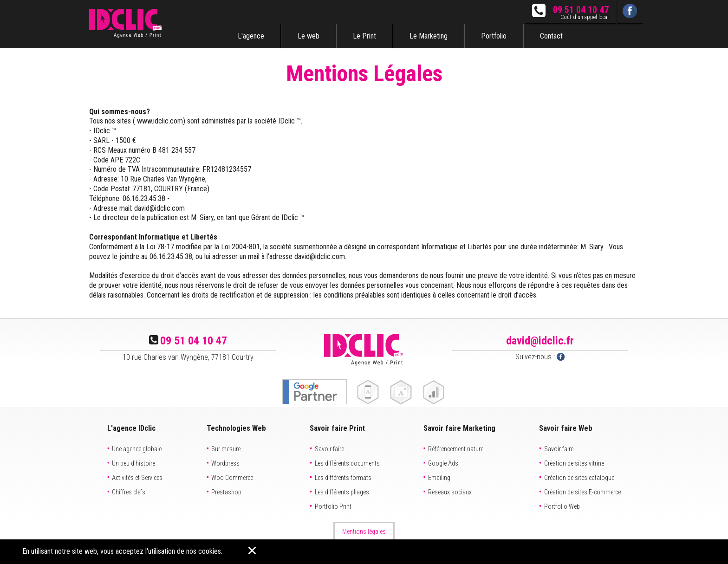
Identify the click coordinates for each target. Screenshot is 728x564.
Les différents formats (343, 478)
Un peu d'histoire (133, 463)
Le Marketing (429, 36)
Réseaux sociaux (450, 492)
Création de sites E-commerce (582, 492)
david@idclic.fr (540, 341)
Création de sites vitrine (574, 463)
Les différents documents (347, 463)
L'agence (251, 36)
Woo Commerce (232, 478)
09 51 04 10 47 (581, 10)
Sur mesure (226, 449)
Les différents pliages (342, 492)
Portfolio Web (562, 506)
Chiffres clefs (129, 492)
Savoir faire (329, 449)
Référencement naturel (456, 449)
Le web (309, 36)
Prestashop (226, 492)
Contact (551, 36)
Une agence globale (137, 449)
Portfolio (494, 36)
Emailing (439, 478)
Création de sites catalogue (579, 478)
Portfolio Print (333, 506)
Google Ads (443, 463)
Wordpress (225, 463)
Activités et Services (137, 478)
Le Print (364, 36)
